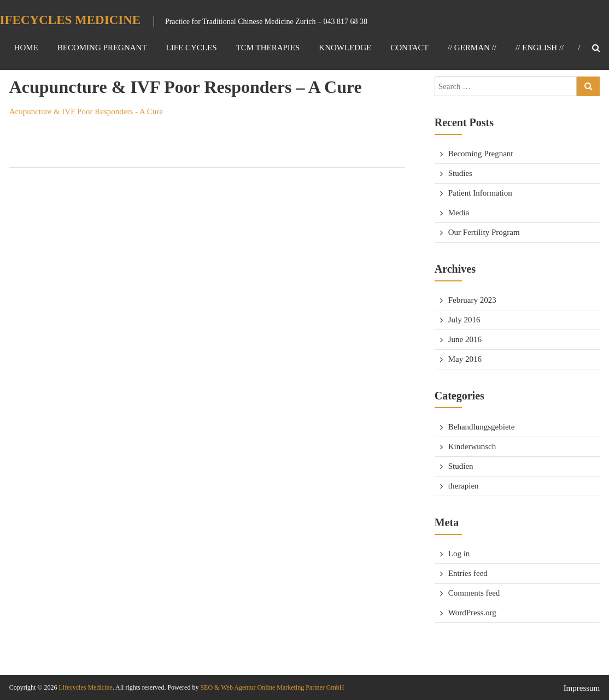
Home (26, 48)
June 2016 (465, 339)
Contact (409, 48)
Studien (461, 466)
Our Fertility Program (484, 232)
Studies (460, 173)
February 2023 (472, 300)
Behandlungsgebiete (482, 427)
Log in (459, 554)
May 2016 (465, 359)
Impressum (582, 688)
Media (459, 213)
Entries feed (468, 573)
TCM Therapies (268, 48)
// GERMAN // (472, 48)
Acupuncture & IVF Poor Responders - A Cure (86, 111)
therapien (464, 486)
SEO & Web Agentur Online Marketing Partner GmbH (271, 687)
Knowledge (345, 48)
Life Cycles (192, 48)
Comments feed (474, 593)
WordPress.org (472, 613)
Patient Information (480, 193)
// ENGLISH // (540, 48)
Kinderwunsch (472, 446)
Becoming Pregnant (102, 48)
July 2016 (464, 320)
